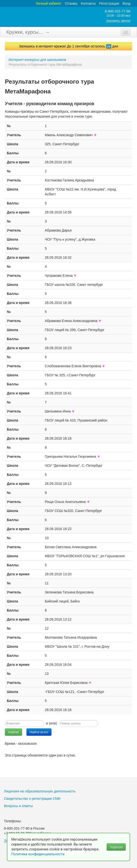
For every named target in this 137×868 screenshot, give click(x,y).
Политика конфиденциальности (38, 854)
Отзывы (71, 3)
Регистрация (109, 3)
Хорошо (116, 847)
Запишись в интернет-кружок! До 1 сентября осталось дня (69, 46)
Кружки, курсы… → (28, 32)
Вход (126, 3)
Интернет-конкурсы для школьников (37, 60)
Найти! (13, 732)
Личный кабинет (48, 3)
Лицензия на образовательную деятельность (40, 791)
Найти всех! (39, 732)
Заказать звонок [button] (118, 21)
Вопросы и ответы (18, 806)
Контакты (88, 3)
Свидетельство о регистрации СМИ (32, 799)
